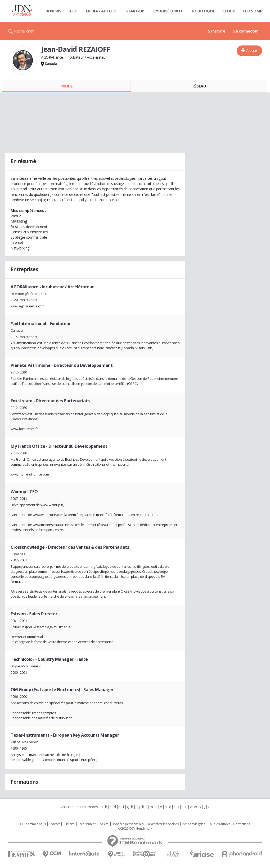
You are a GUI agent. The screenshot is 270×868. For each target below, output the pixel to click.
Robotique (203, 11)
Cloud (229, 11)
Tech (73, 11)
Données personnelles (128, 824)
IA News (53, 11)
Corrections (241, 824)
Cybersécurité (168, 11)
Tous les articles (219, 824)
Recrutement (86, 824)
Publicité (69, 824)
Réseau (199, 86)
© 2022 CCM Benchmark (135, 829)
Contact (54, 824)
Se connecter (246, 31)
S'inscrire (217, 31)
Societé (103, 824)
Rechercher (24, 31)
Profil (67, 86)
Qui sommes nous (33, 824)
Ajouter (252, 50)
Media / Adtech (101, 11)
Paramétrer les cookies (163, 824)
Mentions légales (193, 824)
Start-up (135, 11)
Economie (253, 11)
